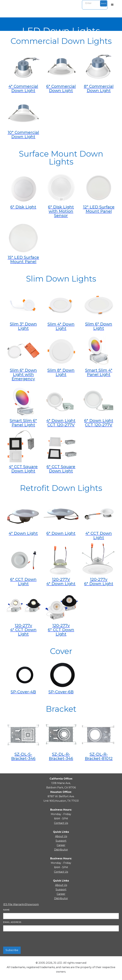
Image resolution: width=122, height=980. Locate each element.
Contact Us (61, 823)
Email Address (12, 922)
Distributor (61, 850)
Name (6, 910)
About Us (61, 836)
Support (61, 841)
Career (61, 845)
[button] (112, 5)
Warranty (19, 904)
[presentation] (27, 939)
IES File (8, 904)
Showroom (32, 904)
